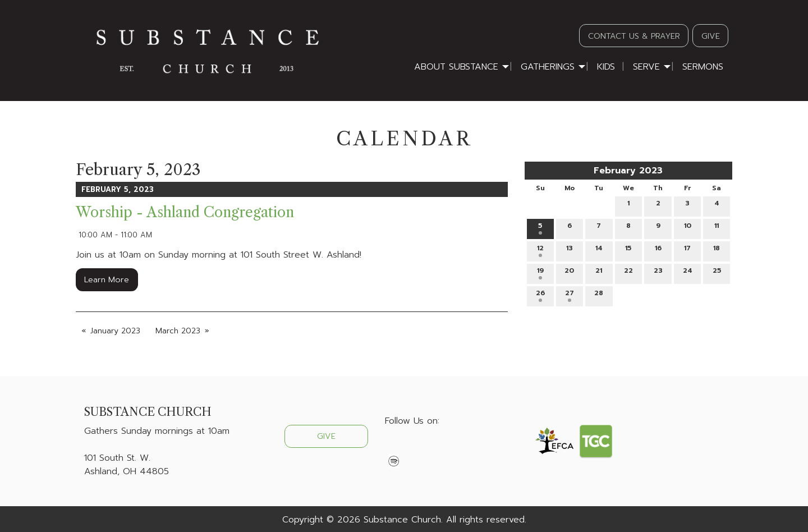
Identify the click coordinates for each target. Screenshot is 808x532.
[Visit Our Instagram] (430, 447)
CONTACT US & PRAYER (634, 36)
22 (628, 272)
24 (688, 272)
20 (569, 272)
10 (688, 228)
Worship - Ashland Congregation (185, 212)
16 (658, 250)
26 (540, 295)
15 (628, 250)
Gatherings (548, 67)
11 (717, 228)
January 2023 (115, 331)
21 (599, 272)
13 (570, 250)
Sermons (703, 67)
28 (599, 295)
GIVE (711, 36)
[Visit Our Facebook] (394, 447)
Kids (606, 67)
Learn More (107, 279)
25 (717, 272)
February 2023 (628, 171)
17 (687, 250)
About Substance (456, 67)
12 (540, 250)
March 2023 (178, 331)
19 (540, 272)
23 (658, 272)
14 (599, 250)
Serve (646, 67)
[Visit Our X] (412, 447)
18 (717, 250)
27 (570, 295)
